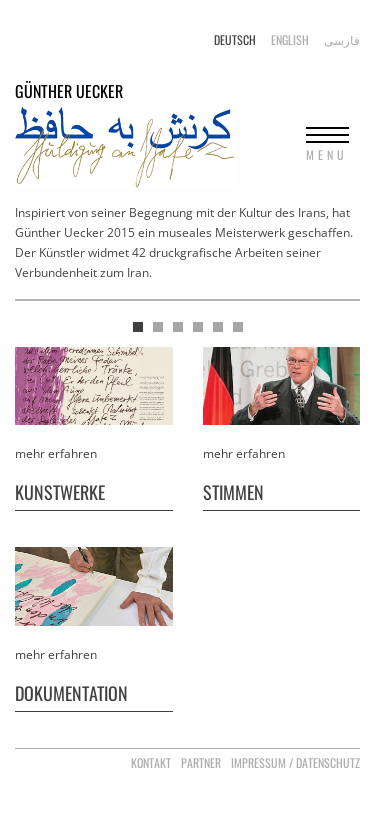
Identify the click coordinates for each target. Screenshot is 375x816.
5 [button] (218, 327)
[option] (187, 252)
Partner (201, 762)
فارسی (342, 39)
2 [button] (158, 327)
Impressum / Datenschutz (295, 762)
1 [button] (138, 327)
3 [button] (178, 327)
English (290, 39)
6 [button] (238, 327)
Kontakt (151, 762)
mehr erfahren (56, 453)
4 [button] (198, 327)
